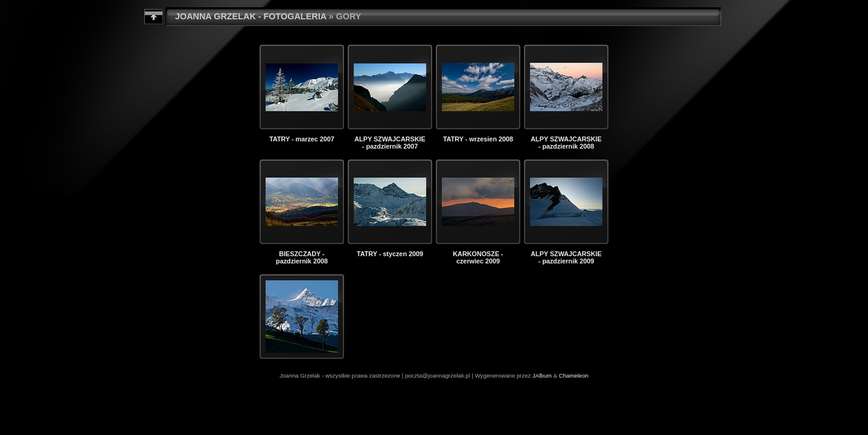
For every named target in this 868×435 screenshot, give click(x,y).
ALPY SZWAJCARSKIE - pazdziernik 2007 (390, 143)
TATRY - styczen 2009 (390, 254)
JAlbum (542, 375)
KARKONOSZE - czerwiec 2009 (478, 257)
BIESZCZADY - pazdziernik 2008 (302, 257)
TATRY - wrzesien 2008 (478, 139)
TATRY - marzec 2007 (302, 139)
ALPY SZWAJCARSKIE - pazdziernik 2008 (566, 143)
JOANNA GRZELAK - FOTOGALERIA (251, 16)
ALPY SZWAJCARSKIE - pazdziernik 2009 (566, 257)
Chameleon (574, 375)
